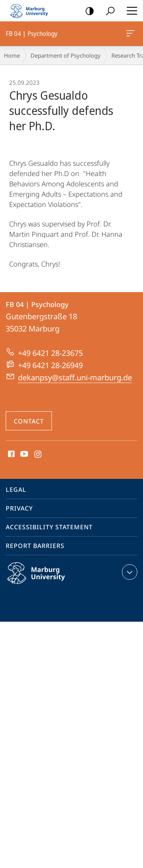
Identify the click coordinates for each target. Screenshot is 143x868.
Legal (16, 490)
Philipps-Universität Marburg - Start (32, 11)
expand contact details (129, 572)
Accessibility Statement (49, 527)
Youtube (23, 454)
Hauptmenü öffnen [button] (130, 11)
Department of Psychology (66, 55)
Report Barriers (35, 546)
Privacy (19, 508)
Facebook (10, 454)
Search (108, 11)
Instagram (38, 454)
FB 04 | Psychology (130, 35)
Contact (29, 421)
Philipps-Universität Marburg (44, 579)
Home (12, 55)
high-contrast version (87, 11)
